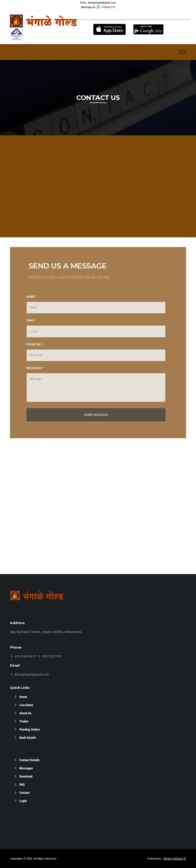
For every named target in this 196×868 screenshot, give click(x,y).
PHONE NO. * (32, 348)
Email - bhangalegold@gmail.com (98, 3)
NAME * (29, 301)
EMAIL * (29, 325)
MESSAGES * (32, 372)
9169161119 (108, 7)
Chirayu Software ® (175, 859)
